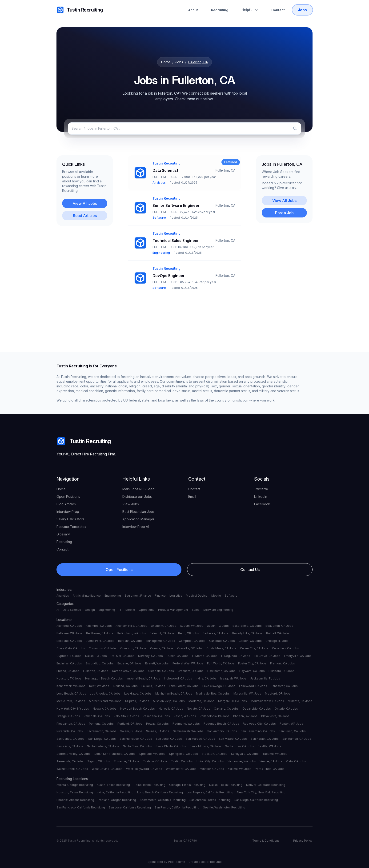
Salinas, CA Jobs (158, 731)
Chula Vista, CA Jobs (71, 648)
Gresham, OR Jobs (191, 671)
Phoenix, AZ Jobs (245, 716)
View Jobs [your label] (131, 504)
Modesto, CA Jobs (201, 701)
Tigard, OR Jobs (99, 761)
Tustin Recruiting (84, 441)
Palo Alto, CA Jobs (126, 716)
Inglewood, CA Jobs (178, 678)
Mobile (216, 596)
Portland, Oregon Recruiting (117, 800)
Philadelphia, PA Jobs (215, 716)
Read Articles (85, 216)
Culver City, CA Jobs (254, 648)
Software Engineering (218, 610)
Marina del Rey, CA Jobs (213, 693)
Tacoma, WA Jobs (275, 754)
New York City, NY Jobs (73, 709)
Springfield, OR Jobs (184, 754)
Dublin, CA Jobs (178, 656)
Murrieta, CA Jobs (300, 701)
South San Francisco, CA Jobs (115, 754)
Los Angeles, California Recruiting (210, 792)
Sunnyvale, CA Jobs (245, 754)
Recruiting (220, 10)
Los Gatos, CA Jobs (138, 693)
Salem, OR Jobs (131, 731)
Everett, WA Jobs (157, 663)
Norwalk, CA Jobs (171, 709)
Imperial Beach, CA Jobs (143, 678)
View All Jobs (85, 203)
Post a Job (284, 213)
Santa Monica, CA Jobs (206, 746)
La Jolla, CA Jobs (153, 686)
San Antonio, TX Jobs (222, 731)
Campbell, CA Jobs (192, 641)
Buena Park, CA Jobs (100, 641)
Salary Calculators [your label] (70, 519)
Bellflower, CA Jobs (100, 633)
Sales (196, 610)
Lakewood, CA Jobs (253, 686)
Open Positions (119, 570)
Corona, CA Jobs (162, 648)
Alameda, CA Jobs (69, 626)
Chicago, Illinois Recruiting (187, 785)
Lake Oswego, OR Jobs (219, 686)
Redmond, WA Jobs (186, 724)
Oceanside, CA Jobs (257, 709)
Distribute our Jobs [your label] (137, 496)
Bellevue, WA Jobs (69, 633)
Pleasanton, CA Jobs (71, 724)
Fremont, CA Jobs (283, 663)
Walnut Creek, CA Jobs (72, 769)
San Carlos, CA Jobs (70, 739)
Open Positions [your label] (68, 496)
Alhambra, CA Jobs (99, 626)
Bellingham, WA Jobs (131, 633)
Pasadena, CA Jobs (156, 716)
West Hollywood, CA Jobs (144, 769)
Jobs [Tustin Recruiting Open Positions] (302, 10)
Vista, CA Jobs (296, 761)
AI (58, 610)
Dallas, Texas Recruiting (226, 785)
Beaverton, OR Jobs (279, 626)
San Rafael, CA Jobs (265, 739)
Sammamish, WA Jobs (188, 731)
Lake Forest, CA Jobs (184, 686)
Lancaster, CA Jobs (284, 686)
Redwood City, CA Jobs (259, 724)
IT (120, 610)
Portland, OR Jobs (130, 724)
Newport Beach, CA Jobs (138, 709)
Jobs (179, 62)
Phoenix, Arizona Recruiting (75, 800)
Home (166, 62)
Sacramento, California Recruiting (163, 800)
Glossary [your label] (63, 534)
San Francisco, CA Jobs (136, 739)
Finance (160, 596)
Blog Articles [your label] (66, 504)
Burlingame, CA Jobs (161, 641)
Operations (147, 610)
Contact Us (250, 570)
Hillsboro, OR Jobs (281, 671)
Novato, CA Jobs (199, 709)
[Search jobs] (184, 129)
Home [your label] (61, 489)
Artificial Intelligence (87, 596)
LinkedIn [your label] (261, 496)
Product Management (173, 610)
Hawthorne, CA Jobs (221, 671)
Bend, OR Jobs (189, 633)
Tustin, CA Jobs (182, 761)
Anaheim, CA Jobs (164, 626)
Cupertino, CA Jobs (285, 648)
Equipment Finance (138, 596)
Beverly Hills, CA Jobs (247, 633)
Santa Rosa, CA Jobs (240, 746)
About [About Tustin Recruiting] (193, 10)
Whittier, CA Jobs (212, 769)
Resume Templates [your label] (71, 527)
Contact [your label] (62, 549)
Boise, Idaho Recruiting (150, 785)
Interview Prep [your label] (68, 512)
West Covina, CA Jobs (107, 769)
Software (231, 596)
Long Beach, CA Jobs (71, 693)
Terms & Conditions (266, 841)
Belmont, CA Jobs (162, 633)
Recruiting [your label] (64, 542)
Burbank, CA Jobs (130, 641)
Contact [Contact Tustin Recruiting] (278, 10)
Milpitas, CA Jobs (137, 701)
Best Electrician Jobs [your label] (138, 512)
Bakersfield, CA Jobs (247, 626)
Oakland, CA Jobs (226, 709)
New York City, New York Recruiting (261, 792)
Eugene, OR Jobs (129, 663)
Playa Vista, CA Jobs (275, 716)
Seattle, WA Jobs (269, 746)
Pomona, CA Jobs (101, 724)
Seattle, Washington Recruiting (224, 807)
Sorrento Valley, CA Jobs (74, 754)
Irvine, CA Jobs (206, 678)
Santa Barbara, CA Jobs (103, 746)
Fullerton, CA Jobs (96, 671)
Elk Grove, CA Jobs (267, 656)
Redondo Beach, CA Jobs (221, 724)
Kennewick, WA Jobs (71, 686)
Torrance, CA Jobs (126, 761)
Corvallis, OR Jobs (190, 648)
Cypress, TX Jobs (69, 656)
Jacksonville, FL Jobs (265, 678)
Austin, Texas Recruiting (113, 785)
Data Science (72, 610)
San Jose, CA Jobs (169, 739)
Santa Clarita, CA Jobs (171, 746)
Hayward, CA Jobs (252, 671)
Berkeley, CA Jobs (215, 633)
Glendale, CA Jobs (161, 671)
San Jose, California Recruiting (130, 807)
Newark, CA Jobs (105, 709)
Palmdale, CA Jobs (97, 716)
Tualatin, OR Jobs (155, 761)
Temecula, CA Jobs (70, 761)
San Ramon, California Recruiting (177, 807)
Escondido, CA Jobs (100, 663)
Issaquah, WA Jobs (233, 678)
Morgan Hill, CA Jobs (233, 701)
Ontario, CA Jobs (286, 709)
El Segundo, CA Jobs (236, 656)
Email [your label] (192, 496)
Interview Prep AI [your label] (136, 527)
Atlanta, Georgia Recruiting (75, 785)
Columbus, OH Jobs (103, 648)
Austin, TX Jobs (218, 626)
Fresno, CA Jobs (68, 671)
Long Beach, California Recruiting (160, 792)
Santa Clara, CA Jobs (137, 746)
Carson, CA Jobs (250, 641)
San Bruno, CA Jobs (292, 731)
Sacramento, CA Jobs (102, 731)
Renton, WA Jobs (291, 724)
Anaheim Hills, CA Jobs (131, 626)
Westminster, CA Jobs (181, 769)
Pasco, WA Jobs (185, 716)
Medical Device (197, 596)
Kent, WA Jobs (99, 686)
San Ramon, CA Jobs (297, 739)
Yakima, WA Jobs (240, 769)
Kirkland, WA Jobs (125, 686)
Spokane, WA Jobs (152, 754)
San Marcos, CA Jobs (200, 739)
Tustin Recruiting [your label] (80, 10)
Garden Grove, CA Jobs (128, 671)
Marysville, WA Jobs (247, 693)
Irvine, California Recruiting (115, 792)
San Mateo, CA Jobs (233, 739)
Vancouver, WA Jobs (242, 761)
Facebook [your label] (262, 504)
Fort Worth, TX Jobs (221, 663)
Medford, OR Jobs (278, 693)
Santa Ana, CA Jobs (70, 746)
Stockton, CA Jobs (215, 754)
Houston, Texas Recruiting (75, 792)
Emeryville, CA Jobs (298, 656)
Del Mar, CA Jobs (122, 656)
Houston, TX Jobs (69, 678)
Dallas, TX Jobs (96, 656)
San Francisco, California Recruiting (81, 807)
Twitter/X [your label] (261, 489)
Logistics (176, 596)
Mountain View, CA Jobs (267, 701)
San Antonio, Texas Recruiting (210, 800)
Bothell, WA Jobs (278, 633)
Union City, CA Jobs (210, 761)
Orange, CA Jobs (68, 716)
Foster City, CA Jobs (252, 663)
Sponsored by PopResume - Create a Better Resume (185, 862)
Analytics (63, 596)
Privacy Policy (303, 841)
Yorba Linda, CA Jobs (270, 769)
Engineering (113, 596)
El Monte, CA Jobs (205, 656)
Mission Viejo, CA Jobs (169, 701)
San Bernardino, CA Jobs (258, 731)
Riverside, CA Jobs (70, 731)
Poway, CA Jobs (157, 724)
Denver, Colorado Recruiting (266, 785)
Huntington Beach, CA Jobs (104, 678)
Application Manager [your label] (138, 519)
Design (90, 610)
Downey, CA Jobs (150, 656)
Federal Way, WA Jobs (188, 663)
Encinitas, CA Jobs (69, 663)
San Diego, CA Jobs (102, 739)
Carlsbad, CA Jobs (222, 641)
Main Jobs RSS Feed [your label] (138, 489)
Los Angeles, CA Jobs (105, 693)
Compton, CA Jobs (133, 648)
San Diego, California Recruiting (256, 800)
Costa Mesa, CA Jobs (221, 648)
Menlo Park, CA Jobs (71, 701)
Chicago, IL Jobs (277, 641)
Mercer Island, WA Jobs (105, 701)
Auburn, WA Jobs (192, 626)
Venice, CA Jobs (271, 761)
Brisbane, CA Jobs (69, 641)
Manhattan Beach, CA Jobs (174, 693)
